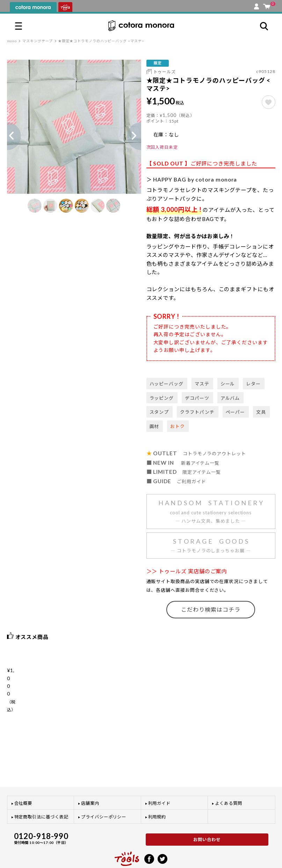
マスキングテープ (37, 41)
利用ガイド (160, 781)
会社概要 (23, 781)
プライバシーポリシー (104, 794)
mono (12, 41)
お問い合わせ (207, 817)
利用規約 (157, 794)
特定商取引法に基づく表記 (41, 794)
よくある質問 (229, 781)
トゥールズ (165, 72)
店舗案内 (90, 781)
